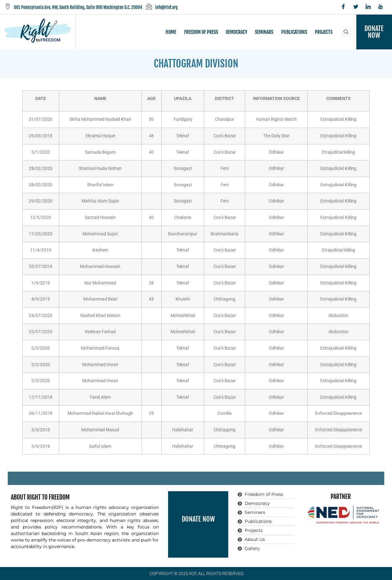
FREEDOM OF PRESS (201, 32)
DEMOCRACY (236, 32)
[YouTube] (381, 7)
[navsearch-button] (346, 32)
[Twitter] (356, 7)
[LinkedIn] (368, 7)
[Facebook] (343, 7)
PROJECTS (323, 32)
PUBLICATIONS (294, 32)
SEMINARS (264, 32)
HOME (171, 32)
